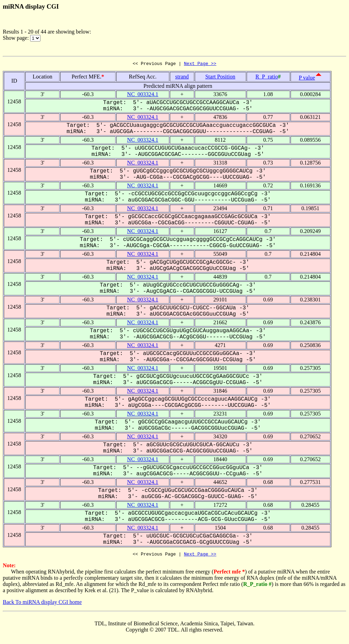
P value (307, 79)
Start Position (220, 78)
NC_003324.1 (143, 95)
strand (182, 78)
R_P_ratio (267, 78)
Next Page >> (200, 64)
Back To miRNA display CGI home (42, 604)
